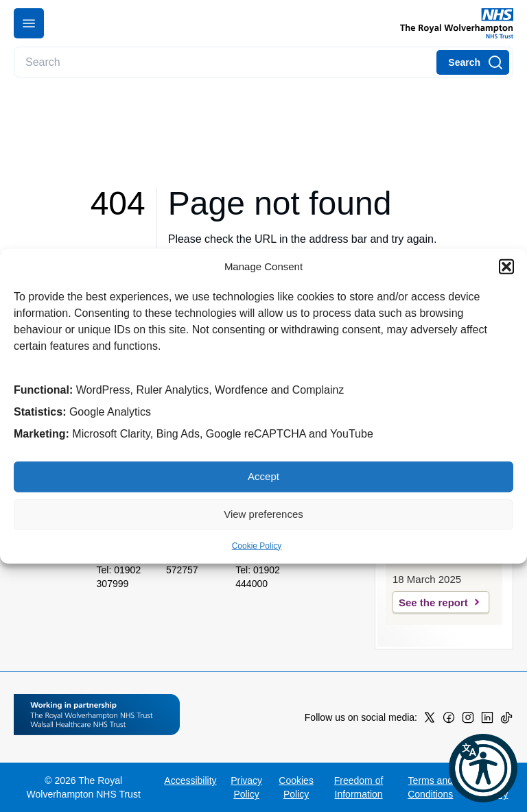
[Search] (473, 62)
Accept (263, 476)
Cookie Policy (257, 545)
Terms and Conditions (430, 787)
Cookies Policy (296, 787)
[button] (506, 267)
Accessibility (190, 780)
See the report (433, 602)
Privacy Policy (246, 787)
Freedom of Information (359, 787)
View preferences (263, 514)
